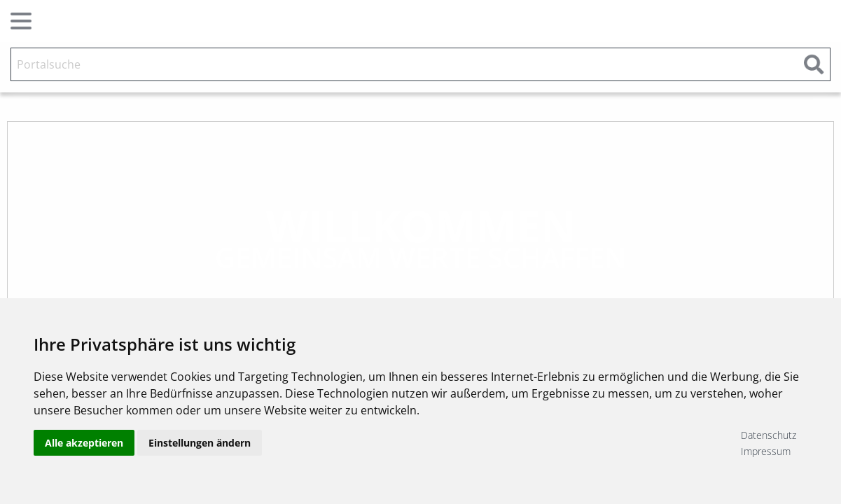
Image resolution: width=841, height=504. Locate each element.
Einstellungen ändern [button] (200, 443)
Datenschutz (769, 435)
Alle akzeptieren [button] (84, 443)
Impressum (766, 451)
